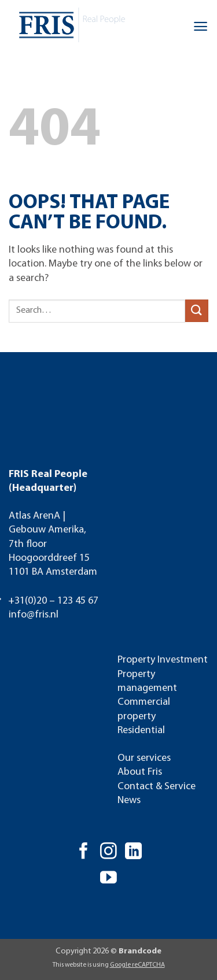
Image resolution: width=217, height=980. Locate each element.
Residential (141, 731)
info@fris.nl (34, 615)
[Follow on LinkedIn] (133, 852)
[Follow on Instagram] (108, 852)
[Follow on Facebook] (84, 852)
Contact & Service (157, 787)
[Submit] (197, 311)
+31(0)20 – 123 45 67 (53, 601)
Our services (144, 758)
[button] (201, 26)
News (129, 800)
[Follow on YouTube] (108, 879)
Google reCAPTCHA (137, 965)
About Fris (140, 772)
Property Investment (163, 660)
